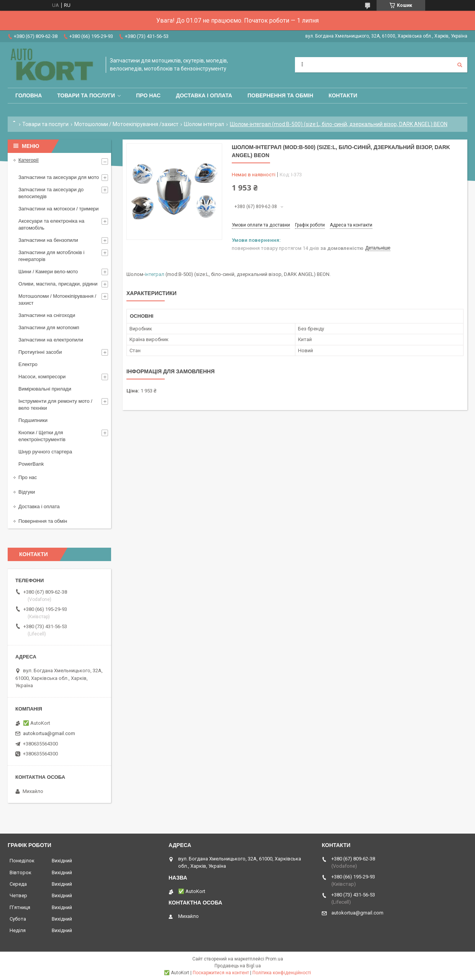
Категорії (29, 160)
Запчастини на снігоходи (47, 315)
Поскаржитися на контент (221, 973)
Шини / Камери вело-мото (48, 272)
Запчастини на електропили (51, 340)
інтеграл (155, 274)
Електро (28, 364)
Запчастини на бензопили (48, 240)
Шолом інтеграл (204, 124)
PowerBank (31, 464)
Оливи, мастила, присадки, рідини (58, 284)
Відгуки (27, 492)
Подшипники (33, 420)
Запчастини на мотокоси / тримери (59, 209)
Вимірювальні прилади (45, 389)
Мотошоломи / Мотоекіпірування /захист (126, 124)
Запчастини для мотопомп (49, 327)
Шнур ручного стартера (45, 452)
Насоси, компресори (42, 377)
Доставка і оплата (204, 95)
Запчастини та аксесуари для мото (59, 177)
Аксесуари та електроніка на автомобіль (51, 224)
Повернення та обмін (280, 95)
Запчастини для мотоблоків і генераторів (51, 256)
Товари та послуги (86, 95)
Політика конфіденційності (282, 973)
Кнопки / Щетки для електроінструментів (42, 436)
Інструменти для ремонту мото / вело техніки (55, 405)
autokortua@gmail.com (49, 733)
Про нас (148, 95)
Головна (29, 95)
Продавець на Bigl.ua (238, 966)
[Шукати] (460, 65)
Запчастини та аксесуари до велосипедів (51, 193)
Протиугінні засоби (40, 352)
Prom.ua (274, 959)
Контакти (343, 95)
